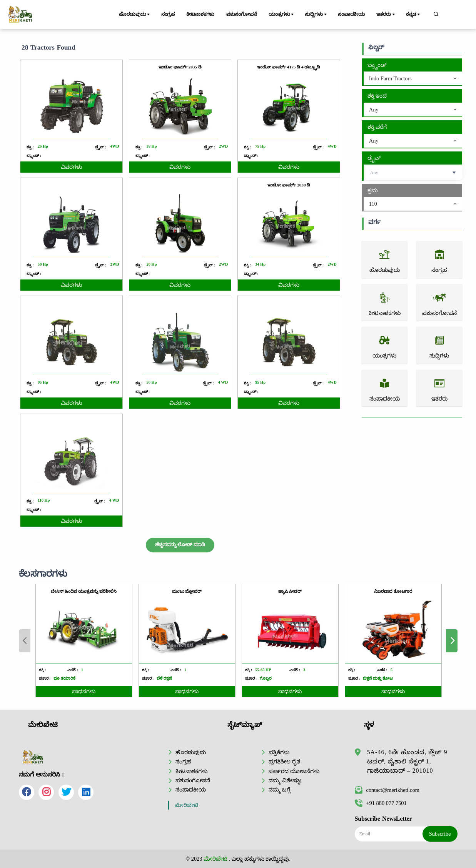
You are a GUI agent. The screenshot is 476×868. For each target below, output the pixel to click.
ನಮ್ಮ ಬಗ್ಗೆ (279, 790)
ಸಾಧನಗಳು (150, 691)
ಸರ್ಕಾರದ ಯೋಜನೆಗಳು (294, 771)
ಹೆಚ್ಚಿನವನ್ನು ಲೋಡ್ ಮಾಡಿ (180, 545)
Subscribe (440, 834)
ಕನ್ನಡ (413, 15)
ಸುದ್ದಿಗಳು (316, 15)
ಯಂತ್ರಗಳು (282, 15)
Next (415, 641)
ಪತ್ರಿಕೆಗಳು (279, 752)
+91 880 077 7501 (381, 803)
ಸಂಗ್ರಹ (168, 14)
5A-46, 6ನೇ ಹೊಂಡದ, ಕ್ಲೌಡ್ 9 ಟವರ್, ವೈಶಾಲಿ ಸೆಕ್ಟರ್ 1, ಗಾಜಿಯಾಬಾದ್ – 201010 (407, 761)
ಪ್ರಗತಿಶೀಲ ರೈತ (284, 762)
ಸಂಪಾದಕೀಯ (351, 14)
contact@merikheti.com (387, 790)
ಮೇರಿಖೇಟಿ (187, 805)
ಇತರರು (386, 15)
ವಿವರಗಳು (71, 167)
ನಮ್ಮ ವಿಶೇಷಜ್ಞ (285, 780)
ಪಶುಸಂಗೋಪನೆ (242, 14)
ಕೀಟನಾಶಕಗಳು (200, 14)
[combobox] (413, 79)
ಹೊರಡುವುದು (135, 15)
